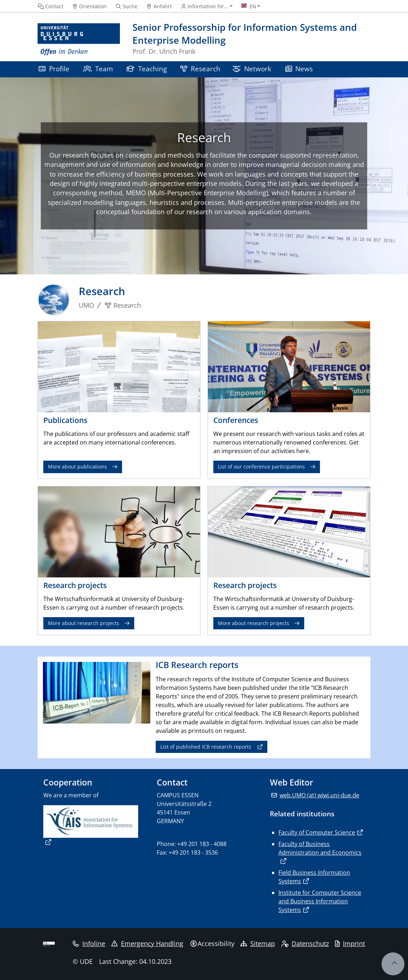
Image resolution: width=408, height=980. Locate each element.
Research (200, 69)
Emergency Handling (147, 943)
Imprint (350, 943)
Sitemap (258, 943)
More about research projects (84, 623)
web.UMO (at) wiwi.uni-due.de (319, 795)
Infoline (89, 943)
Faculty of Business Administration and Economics (320, 848)
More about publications (77, 467)
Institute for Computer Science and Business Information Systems (320, 901)
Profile (54, 69)
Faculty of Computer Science (317, 832)
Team (98, 69)
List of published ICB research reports (206, 747)
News (299, 69)
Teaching (147, 69)
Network (252, 69)
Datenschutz (305, 943)
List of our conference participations (261, 467)
